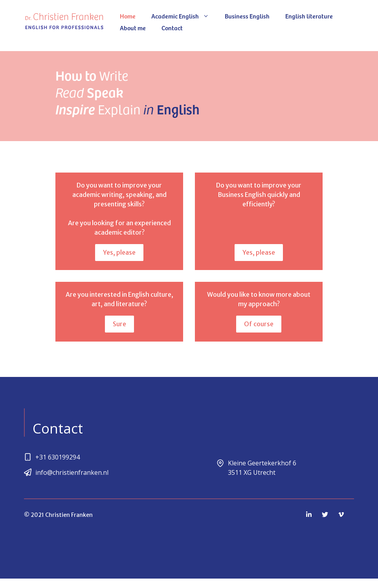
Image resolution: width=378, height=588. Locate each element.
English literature (309, 16)
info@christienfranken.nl (72, 472)
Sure (119, 324)
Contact (172, 28)
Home (128, 16)
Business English (247, 16)
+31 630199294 (58, 457)
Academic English (184, 16)
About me (133, 28)
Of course (259, 324)
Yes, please (119, 252)
